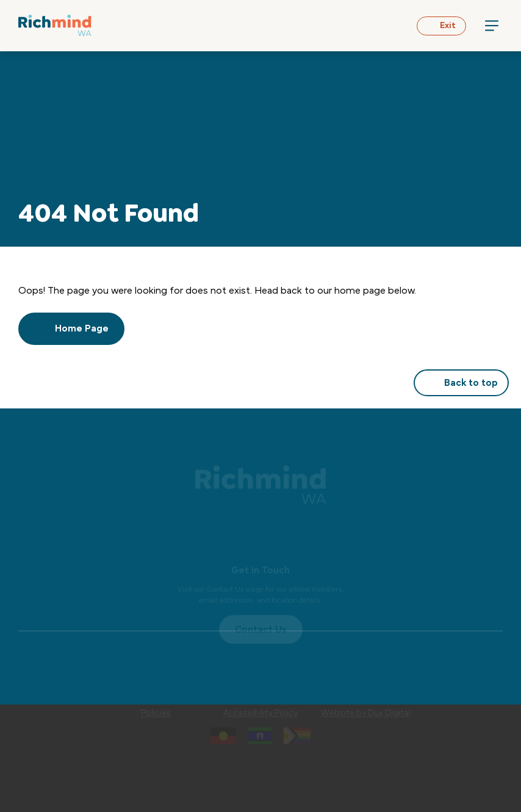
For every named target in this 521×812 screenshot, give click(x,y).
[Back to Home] (55, 25)
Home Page (71, 328)
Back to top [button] (461, 383)
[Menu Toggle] (492, 26)
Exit (441, 26)
